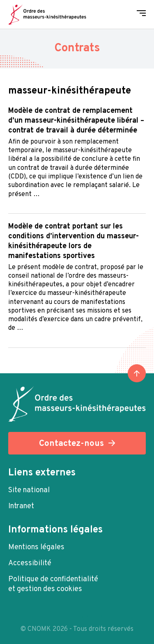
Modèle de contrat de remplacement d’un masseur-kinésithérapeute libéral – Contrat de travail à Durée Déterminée (76, 121)
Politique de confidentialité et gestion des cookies (53, 584)
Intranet (21, 506)
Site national (29, 490)
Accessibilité (30, 563)
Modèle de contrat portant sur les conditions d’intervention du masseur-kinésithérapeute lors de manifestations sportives (74, 241)
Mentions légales (36, 547)
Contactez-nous (71, 444)
